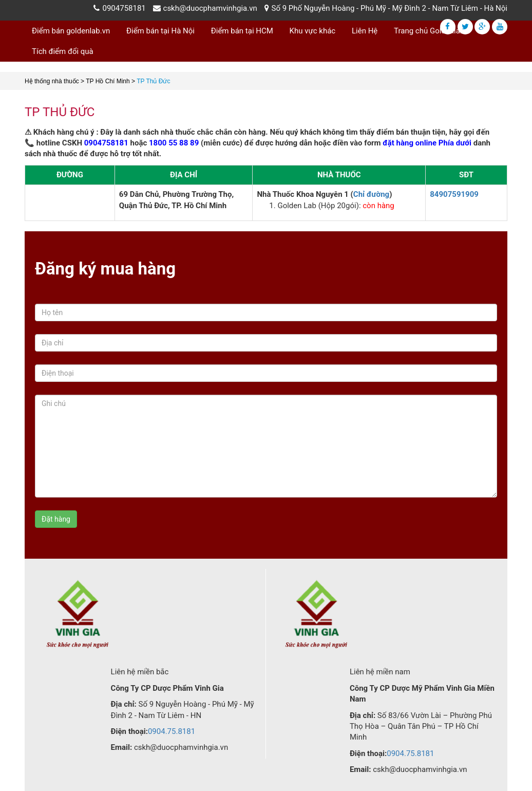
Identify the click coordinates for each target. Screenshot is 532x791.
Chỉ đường (371, 194)
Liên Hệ (365, 31)
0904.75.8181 (172, 731)
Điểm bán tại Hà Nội (160, 31)
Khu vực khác (313, 31)
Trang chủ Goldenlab (429, 31)
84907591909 (454, 194)
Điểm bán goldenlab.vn (71, 31)
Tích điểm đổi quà (63, 51)
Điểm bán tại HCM (242, 31)
